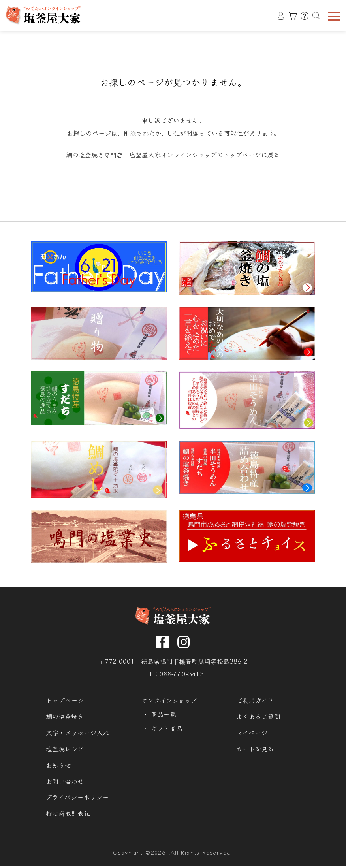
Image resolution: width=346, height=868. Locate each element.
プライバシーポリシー (77, 799)
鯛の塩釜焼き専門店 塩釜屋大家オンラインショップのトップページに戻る (173, 155)
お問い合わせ (65, 783)
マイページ (252, 735)
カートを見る (255, 751)
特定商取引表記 (68, 816)
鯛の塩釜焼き (65, 718)
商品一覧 (164, 716)
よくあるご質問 (258, 718)
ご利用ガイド (255, 702)
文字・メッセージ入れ (77, 735)
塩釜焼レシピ (65, 751)
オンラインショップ (169, 702)
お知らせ (58, 767)
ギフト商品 (167, 730)
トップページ (65, 702)
